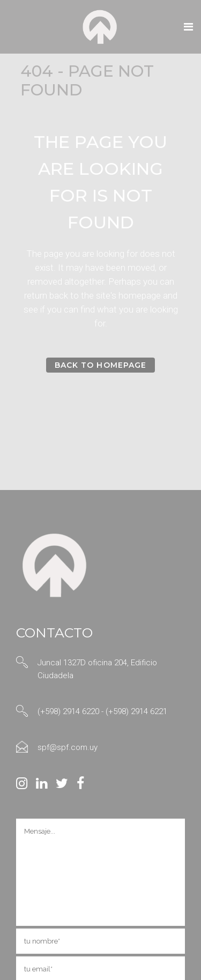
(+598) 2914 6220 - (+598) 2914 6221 (102, 711)
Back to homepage (100, 365)
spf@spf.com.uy (68, 747)
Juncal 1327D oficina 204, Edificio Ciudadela (97, 669)
